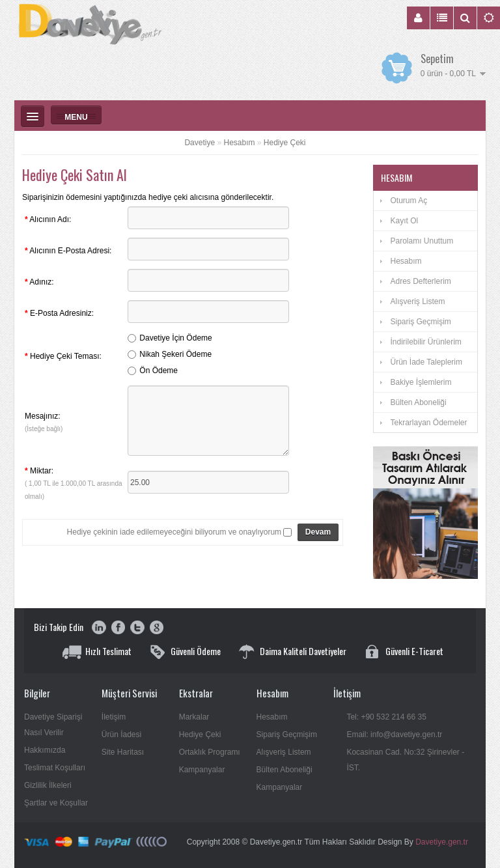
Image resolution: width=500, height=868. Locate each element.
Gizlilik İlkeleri (48, 785)
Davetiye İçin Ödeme (175, 338)
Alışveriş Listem (417, 301)
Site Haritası (123, 752)
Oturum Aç (409, 201)
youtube (99, 628)
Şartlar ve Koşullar (56, 803)
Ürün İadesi (121, 735)
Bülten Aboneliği (418, 402)
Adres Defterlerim (420, 281)
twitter (137, 628)
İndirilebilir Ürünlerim (425, 342)
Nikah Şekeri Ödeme (175, 354)
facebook (118, 628)
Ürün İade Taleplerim (426, 362)
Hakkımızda (45, 750)
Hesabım (239, 143)
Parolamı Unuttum (422, 241)
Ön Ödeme (159, 371)
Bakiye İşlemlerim (421, 382)
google (156, 628)
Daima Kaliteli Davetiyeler (303, 651)
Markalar (194, 717)
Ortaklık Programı (210, 752)
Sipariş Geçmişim (420, 322)
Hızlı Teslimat (108, 651)
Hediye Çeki (285, 143)
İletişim (114, 717)
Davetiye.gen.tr (442, 842)
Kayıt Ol (404, 221)
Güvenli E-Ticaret (414, 651)
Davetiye (200, 143)
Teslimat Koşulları (55, 768)
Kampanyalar (202, 770)
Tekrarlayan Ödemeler (428, 423)
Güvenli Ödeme (196, 651)
